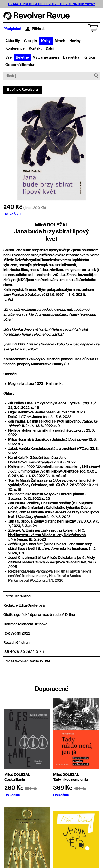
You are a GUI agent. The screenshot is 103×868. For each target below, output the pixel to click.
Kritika (89, 57)
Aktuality (13, 41)
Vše (8, 57)
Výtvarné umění (46, 57)
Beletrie (22, 57)
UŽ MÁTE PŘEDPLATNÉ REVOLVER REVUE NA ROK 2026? (52, 4)
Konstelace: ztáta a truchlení (53, 449)
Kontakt (35, 48)
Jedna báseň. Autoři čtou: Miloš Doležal (47, 414)
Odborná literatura (21, 65)
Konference (15, 48)
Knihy (46, 41)
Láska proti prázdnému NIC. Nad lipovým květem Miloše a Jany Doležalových (47, 533)
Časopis (31, 41)
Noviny (75, 41)
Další (50, 48)
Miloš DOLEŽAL (52, 225)
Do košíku (12, 214)
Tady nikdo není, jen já (71, 780)
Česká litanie (15, 780)
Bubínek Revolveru (22, 90)
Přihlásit (35, 29)
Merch (60, 41)
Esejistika (71, 57)
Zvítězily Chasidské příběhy (49, 503)
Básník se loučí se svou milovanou (54, 421)
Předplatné (12, 29)
